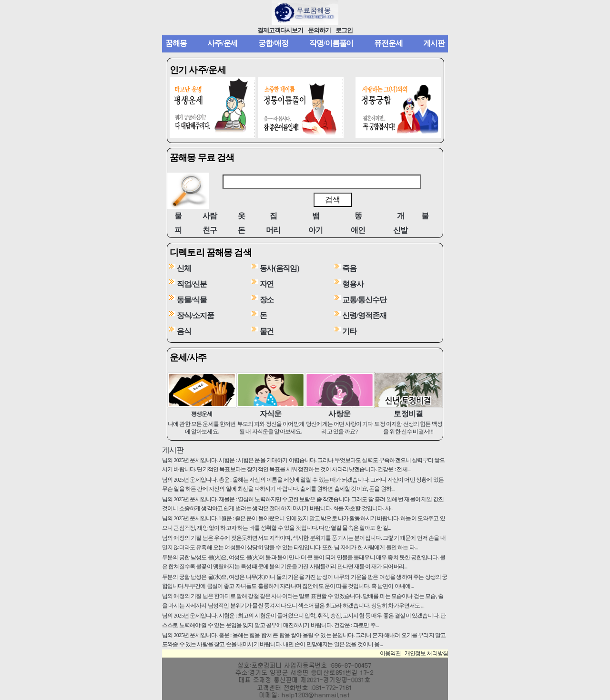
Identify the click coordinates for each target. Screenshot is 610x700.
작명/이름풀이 (331, 43)
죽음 (349, 268)
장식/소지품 (195, 315)
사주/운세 (222, 43)
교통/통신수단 (364, 300)
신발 (400, 230)
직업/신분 (192, 284)
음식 (184, 331)
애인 (358, 230)
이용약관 (391, 653)
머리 (273, 230)
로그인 (344, 31)
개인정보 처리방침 (426, 653)
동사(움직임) (280, 268)
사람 (210, 216)
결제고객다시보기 (280, 31)
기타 (349, 331)
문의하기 (319, 31)
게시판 (434, 43)
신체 (184, 268)
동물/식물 (192, 300)
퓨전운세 (388, 43)
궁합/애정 (273, 43)
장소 (267, 300)
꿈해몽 (176, 43)
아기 (315, 230)
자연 (267, 284)
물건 (267, 331)
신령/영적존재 (364, 315)
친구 (210, 230)
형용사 (353, 284)
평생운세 (202, 414)
